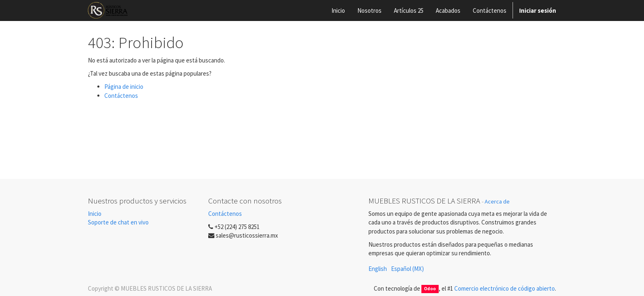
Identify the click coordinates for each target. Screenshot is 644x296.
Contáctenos (121, 96)
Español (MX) (407, 269)
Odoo (430, 289)
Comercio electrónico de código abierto (505, 288)
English (378, 269)
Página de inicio (124, 87)
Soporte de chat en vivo (118, 222)
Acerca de (497, 201)
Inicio (95, 214)
